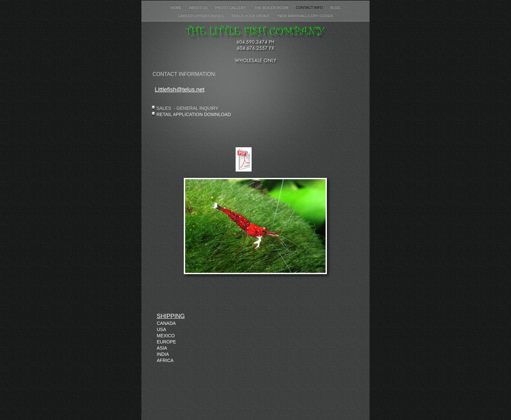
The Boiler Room (271, 7)
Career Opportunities (201, 16)
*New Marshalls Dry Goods (305, 16)
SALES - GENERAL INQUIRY (187, 108)
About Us (199, 7)
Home (176, 7)
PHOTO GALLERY (231, 7)
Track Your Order (251, 16)
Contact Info (310, 7)
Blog (336, 7)
